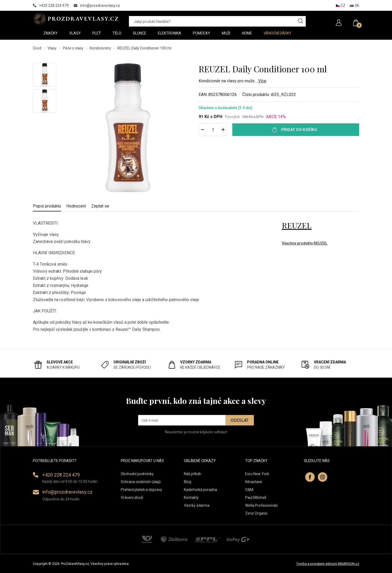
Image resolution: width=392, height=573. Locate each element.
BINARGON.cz (348, 564)
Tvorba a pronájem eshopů (317, 564)
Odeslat (240, 420)
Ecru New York (257, 474)
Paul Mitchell (256, 498)
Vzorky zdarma (197, 505)
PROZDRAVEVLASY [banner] (76, 19)
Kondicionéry (100, 48)
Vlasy (52, 48)
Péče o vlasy (73, 48)
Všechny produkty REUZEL (305, 243)
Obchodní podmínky (137, 474)
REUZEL (297, 225)
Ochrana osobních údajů (141, 482)
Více (262, 81)
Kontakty (191, 498)
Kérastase (254, 482)
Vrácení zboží (132, 498)
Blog (188, 482)
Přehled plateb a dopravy (141, 490)
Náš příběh (193, 474)
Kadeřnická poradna (200, 490)
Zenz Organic (256, 513)
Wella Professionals (262, 505)
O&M (249, 490)
